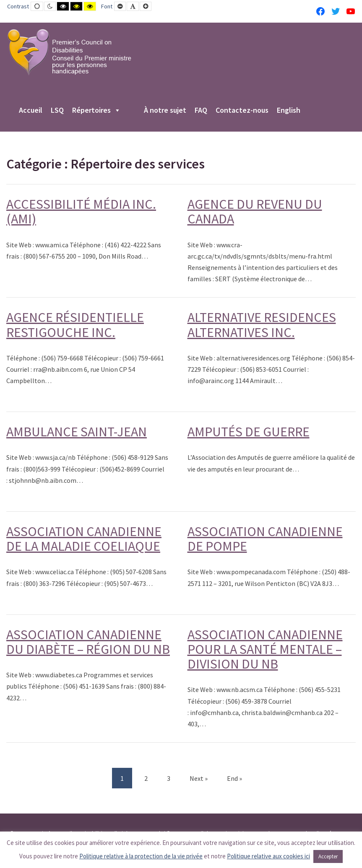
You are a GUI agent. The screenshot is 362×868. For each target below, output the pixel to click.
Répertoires (96, 111)
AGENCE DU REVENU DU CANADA (255, 211)
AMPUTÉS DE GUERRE (249, 432)
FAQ (201, 111)
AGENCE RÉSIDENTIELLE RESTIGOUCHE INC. (75, 325)
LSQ (57, 111)
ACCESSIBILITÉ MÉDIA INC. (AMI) (81, 211)
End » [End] (234, 778)
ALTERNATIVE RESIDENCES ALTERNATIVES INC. (262, 325)
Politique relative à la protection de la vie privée (141, 856)
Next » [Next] (199, 778)
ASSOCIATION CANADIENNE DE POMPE (265, 539)
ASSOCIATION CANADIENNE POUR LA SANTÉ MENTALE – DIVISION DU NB (265, 649)
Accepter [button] (328, 856)
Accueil (31, 111)
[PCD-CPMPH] (69, 52)
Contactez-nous (242, 111)
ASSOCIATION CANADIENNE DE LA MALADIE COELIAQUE (84, 539)
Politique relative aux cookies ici (268, 856)
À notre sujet (165, 111)
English (289, 111)
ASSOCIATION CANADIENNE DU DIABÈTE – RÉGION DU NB (88, 642)
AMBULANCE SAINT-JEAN (77, 432)
